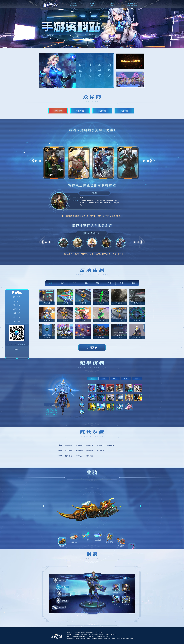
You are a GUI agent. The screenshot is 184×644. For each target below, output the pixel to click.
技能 (60, 451)
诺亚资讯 (74, 4)
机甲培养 (69, 456)
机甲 (60, 456)
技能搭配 (90, 451)
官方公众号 (132, 4)
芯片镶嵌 (79, 445)
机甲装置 (90, 456)
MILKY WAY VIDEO (112, 6)
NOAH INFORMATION (74, 6)
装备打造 (100, 445)
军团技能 (69, 451)
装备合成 (90, 445)
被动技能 (79, 451)
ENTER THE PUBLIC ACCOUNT (132, 6)
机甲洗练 (79, 456)
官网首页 (17, 349)
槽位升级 (100, 451)
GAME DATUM (93, 6)
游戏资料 (93, 4)
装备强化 (111, 445)
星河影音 (112, 4)
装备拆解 (69, 445)
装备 (60, 445)
